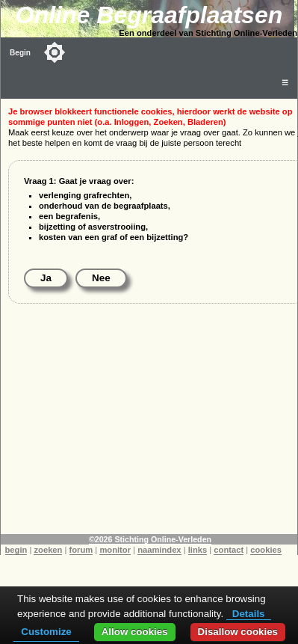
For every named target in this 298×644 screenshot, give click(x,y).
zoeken (48, 550)
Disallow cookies (238, 632)
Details (249, 614)
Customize (46, 632)
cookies (266, 550)
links (198, 550)
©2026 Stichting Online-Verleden (150, 539)
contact (229, 550)
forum (81, 550)
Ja (46, 278)
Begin (20, 53)
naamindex (159, 550)
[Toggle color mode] (55, 52)
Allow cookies (135, 632)
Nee (101, 278)
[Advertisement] (149, 429)
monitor (115, 550)
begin (16, 550)
